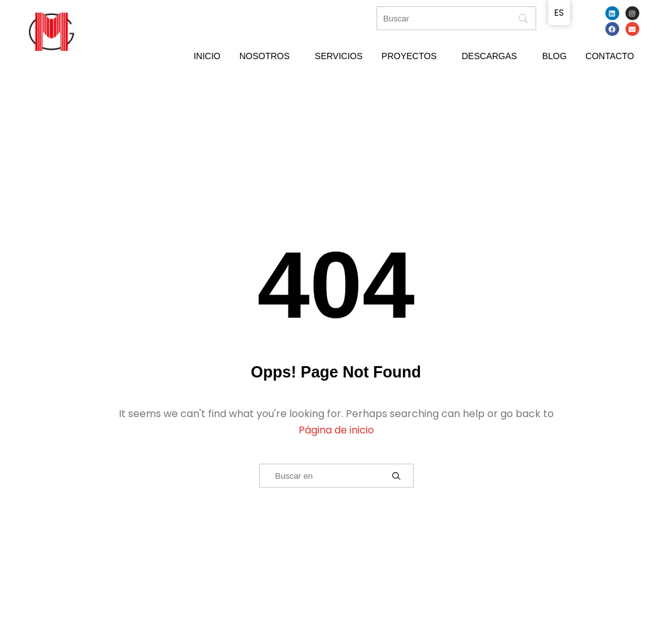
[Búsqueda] (456, 18)
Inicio (207, 56)
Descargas (489, 56)
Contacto (609, 56)
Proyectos (409, 56)
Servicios (339, 56)
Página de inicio (336, 430)
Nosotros (265, 56)
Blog (554, 56)
